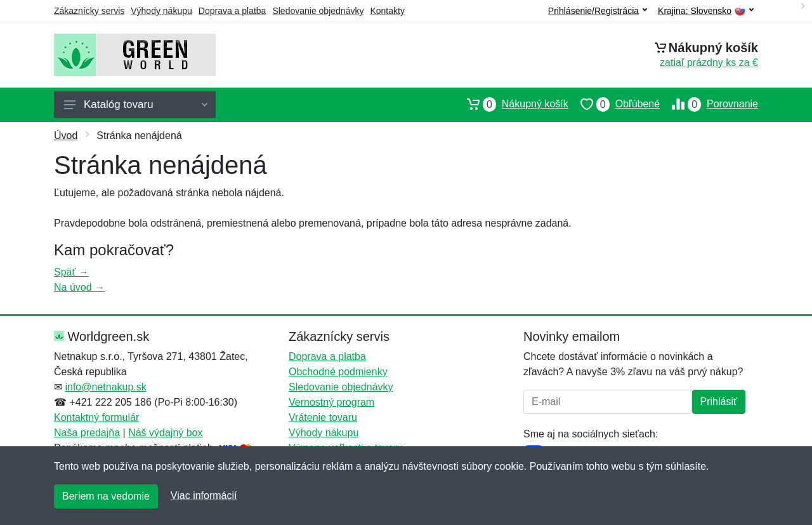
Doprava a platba (232, 11)
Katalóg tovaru (136, 104)
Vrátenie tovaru (323, 417)
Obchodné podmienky (338, 372)
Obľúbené (614, 104)
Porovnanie (709, 104)
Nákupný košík (512, 104)
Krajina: (706, 11)
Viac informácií (204, 495)
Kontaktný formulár (96, 417)
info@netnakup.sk (105, 387)
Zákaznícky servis (89, 11)
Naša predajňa (87, 433)
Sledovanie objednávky (318, 11)
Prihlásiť (719, 402)
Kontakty (387, 11)
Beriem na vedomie (106, 496)
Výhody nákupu (161, 11)
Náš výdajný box (165, 433)
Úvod (66, 136)
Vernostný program (331, 402)
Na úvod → (79, 287)
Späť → (71, 272)
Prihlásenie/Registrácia (598, 11)
